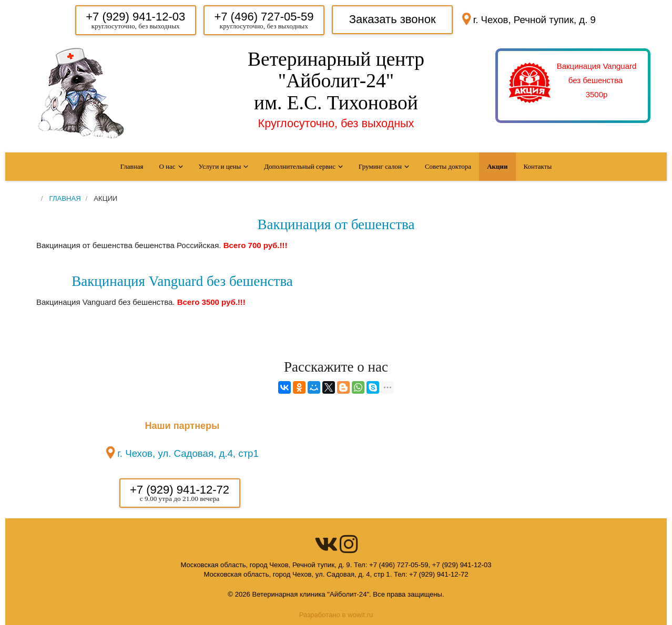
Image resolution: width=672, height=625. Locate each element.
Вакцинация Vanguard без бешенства (182, 281)
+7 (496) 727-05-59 (264, 17)
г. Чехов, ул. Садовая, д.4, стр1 (188, 453)
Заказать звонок (393, 19)
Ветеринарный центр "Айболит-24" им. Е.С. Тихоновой (336, 81)
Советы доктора (448, 166)
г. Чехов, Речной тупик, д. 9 (534, 20)
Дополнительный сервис (300, 166)
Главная (132, 166)
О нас (167, 166)
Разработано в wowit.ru (336, 615)
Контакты (538, 166)
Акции (497, 166)
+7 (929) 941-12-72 (180, 490)
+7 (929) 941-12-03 (135, 17)
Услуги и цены (220, 166)
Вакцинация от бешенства (336, 224)
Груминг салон (380, 166)
